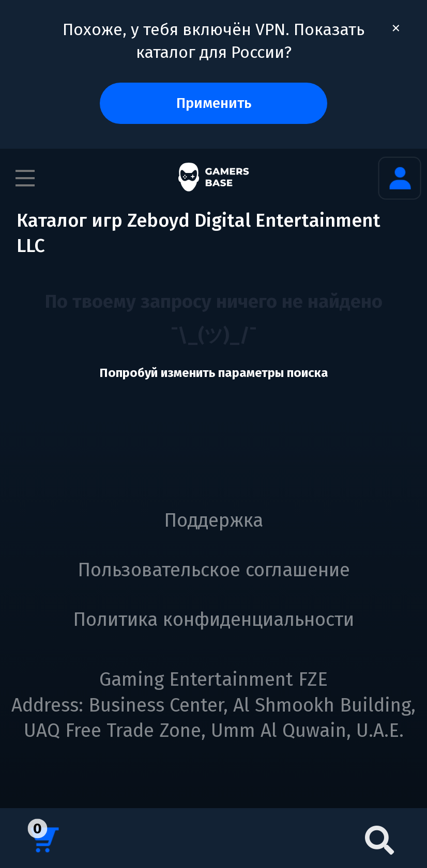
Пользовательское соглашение (214, 570)
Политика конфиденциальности (213, 620)
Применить (214, 103)
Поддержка (213, 520)
